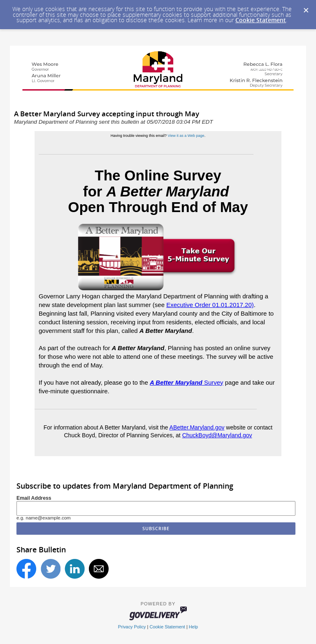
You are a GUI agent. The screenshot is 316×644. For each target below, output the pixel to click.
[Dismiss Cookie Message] (306, 8)
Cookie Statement (261, 20)
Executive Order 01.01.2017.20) (210, 305)
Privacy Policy (132, 627)
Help (193, 627)
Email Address (34, 498)
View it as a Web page (186, 136)
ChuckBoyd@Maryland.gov (217, 435)
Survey (214, 382)
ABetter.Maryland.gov (197, 427)
